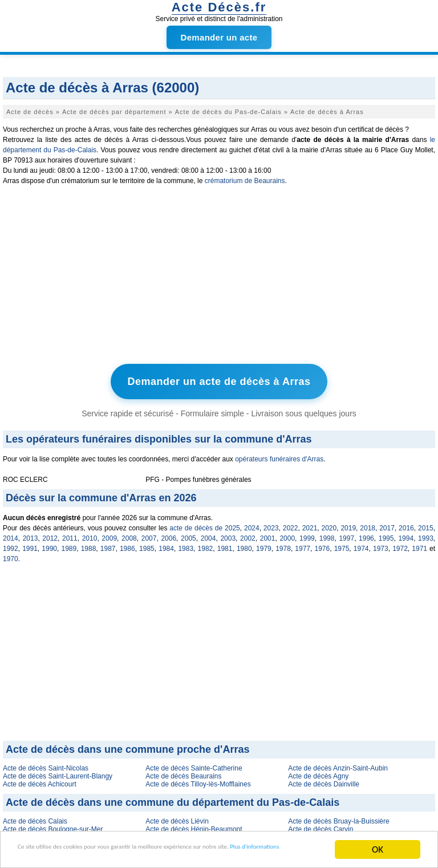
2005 (188, 534)
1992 (11, 545)
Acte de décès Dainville (324, 780)
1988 (89, 545)
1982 (206, 545)
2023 (271, 524)
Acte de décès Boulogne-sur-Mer (53, 825)
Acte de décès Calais (35, 817)
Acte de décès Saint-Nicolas (46, 764)
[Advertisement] (219, 277)
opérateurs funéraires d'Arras (279, 455)
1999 (307, 534)
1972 (400, 545)
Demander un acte (219, 37)
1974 (361, 545)
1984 (166, 545)
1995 (386, 534)
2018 (368, 524)
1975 (342, 545)
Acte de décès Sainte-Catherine (194, 764)
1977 (303, 545)
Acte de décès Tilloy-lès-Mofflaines (198, 780)
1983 (186, 545)
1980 (244, 545)
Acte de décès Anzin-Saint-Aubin (338, 764)
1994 (406, 534)
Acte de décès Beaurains (183, 772)
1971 (419, 545)
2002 (248, 534)
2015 (426, 524)
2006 (169, 534)
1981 (225, 545)
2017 (387, 524)
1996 (366, 534)
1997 (346, 534)
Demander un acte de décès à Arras (219, 380)
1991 (30, 545)
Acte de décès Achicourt (40, 780)
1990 (49, 545)
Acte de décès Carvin (321, 825)
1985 (147, 545)
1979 (264, 545)
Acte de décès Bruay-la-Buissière (338, 817)
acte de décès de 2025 (204, 524)
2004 (208, 534)
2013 (31, 534)
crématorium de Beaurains (245, 181)
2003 (228, 534)
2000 (287, 534)
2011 (70, 534)
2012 (50, 534)
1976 (323, 545)
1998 (327, 534)
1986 (127, 545)
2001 (268, 534)
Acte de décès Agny (318, 772)
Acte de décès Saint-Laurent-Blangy (58, 772)
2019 (348, 524)
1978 (283, 545)
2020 (329, 524)
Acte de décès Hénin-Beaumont (194, 825)
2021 (310, 524)
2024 (252, 524)
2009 (109, 534)
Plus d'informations (74, 855)
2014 (11, 534)
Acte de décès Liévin (177, 817)
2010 (90, 534)
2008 (129, 534)
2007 (149, 534)
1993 (426, 534)
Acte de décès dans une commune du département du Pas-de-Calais (173, 798)
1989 (69, 545)
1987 (108, 545)
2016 (406, 524)
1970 (11, 555)
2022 (291, 524)
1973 (381, 545)
